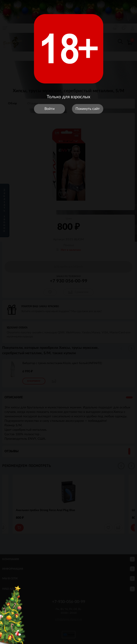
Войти (50, 109)
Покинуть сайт (88, 109)
